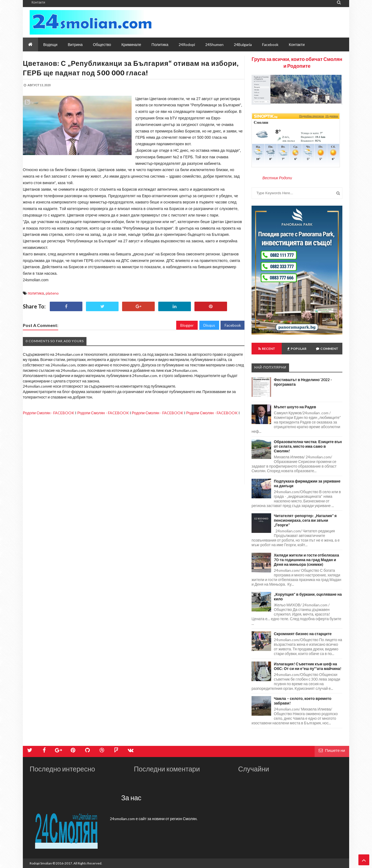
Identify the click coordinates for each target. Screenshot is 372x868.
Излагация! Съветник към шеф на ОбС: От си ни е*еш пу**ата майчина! (308, 666)
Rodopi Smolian (41, 863)
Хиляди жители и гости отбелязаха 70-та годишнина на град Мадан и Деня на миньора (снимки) (306, 560)
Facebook (233, 325)
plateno (52, 293)
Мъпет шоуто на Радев (295, 407)
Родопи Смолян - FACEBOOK (49, 413)
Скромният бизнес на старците (303, 634)
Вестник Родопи (277, 178)
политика (36, 293)
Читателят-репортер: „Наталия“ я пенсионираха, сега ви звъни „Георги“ (305, 520)
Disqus (209, 325)
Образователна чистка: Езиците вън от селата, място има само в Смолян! (308, 446)
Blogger (187, 325)
